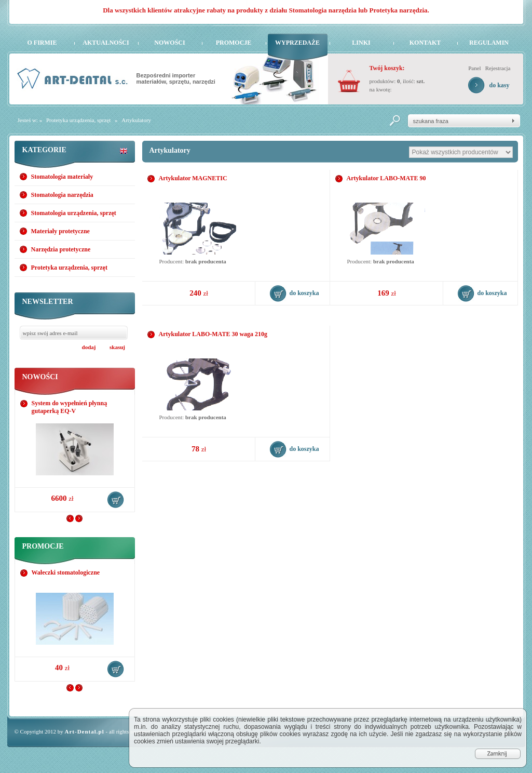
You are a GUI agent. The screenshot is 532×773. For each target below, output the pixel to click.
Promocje (234, 43)
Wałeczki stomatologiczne (66, 572)
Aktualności (106, 43)
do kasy (499, 85)
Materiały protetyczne (60, 231)
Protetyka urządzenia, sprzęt (78, 120)
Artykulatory (136, 120)
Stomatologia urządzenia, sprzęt (74, 213)
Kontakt (425, 43)
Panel (474, 68)
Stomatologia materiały (62, 177)
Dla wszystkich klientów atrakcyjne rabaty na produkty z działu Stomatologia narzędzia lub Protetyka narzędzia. (266, 10)
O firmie (42, 43)
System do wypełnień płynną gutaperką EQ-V (70, 407)
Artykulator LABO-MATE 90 (386, 178)
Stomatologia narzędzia (62, 195)
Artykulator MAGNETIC (193, 178)
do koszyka (116, 500)
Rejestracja (498, 68)
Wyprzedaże (297, 43)
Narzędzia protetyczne (61, 249)
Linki (361, 43)
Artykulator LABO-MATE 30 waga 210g (213, 334)
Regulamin (489, 43)
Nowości (169, 43)
